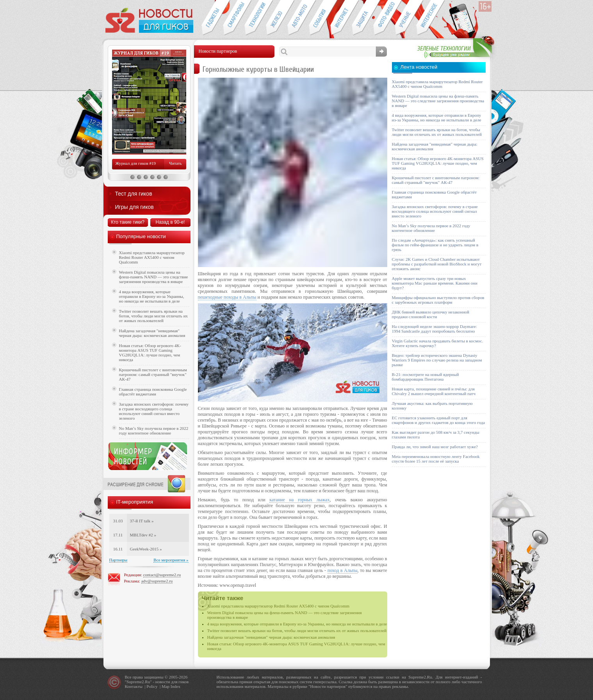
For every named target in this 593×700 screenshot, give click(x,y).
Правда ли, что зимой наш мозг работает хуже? (435, 447)
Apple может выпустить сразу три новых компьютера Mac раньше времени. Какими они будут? (435, 283)
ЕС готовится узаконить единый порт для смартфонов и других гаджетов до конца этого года (439, 420)
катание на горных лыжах (299, 500)
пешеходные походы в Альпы (227, 297)
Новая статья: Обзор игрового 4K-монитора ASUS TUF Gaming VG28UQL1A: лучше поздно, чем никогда (150, 353)
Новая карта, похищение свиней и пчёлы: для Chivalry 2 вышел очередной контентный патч (434, 391)
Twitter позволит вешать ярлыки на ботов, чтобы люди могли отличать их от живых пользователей (297, 631)
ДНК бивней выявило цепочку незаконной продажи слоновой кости (431, 314)
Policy (152, 686)
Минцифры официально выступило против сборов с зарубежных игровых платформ (438, 300)
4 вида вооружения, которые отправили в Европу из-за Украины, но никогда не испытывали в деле (297, 624)
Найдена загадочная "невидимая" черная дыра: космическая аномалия (271, 637)
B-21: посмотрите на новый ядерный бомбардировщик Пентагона (426, 377)
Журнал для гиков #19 (136, 163)
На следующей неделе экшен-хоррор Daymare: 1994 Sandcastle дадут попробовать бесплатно (435, 329)
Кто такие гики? (128, 222)
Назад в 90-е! (170, 222)
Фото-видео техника (384, 18)
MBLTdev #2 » (143, 535)
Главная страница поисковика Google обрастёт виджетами (153, 392)
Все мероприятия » (171, 560)
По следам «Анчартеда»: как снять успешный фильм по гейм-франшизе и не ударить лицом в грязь (435, 245)
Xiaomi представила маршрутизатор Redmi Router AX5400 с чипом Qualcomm (279, 606)
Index (175, 686)
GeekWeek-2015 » (146, 549)
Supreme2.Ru (138, 682)
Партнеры (118, 560)
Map (166, 686)
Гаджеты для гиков (212, 18)
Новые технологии (255, 18)
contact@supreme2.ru (162, 575)
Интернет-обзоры (341, 18)
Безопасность (362, 18)
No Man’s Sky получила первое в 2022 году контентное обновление (154, 431)
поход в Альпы (343, 570)
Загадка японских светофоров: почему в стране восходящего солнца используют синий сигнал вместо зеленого (154, 411)
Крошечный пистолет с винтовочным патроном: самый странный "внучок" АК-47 (153, 374)
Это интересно (431, 18)
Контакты (134, 686)
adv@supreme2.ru (157, 581)
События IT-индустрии (320, 18)
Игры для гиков (134, 207)
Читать (175, 163)
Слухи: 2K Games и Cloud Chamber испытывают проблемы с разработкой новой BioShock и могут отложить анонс (437, 264)
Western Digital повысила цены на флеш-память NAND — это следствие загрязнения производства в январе (154, 277)
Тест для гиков (134, 194)
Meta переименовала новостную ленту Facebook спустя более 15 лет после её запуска (436, 459)
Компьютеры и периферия (277, 18)
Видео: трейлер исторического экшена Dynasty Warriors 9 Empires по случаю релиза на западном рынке (437, 360)
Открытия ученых (405, 18)
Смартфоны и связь (234, 18)
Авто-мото (298, 18)
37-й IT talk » (142, 521)
